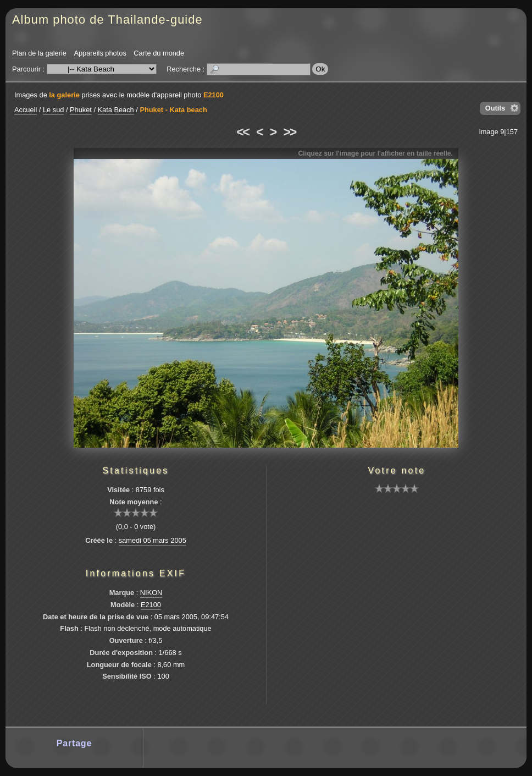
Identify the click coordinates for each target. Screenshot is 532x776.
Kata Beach (116, 110)
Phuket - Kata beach (173, 110)
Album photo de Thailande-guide (107, 20)
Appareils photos (100, 53)
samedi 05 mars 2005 (153, 540)
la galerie (64, 95)
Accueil (26, 110)
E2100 (214, 95)
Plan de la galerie (39, 53)
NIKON (151, 593)
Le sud (53, 110)
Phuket (81, 110)
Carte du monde (159, 53)
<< (242, 132)
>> (290, 132)
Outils (495, 108)
